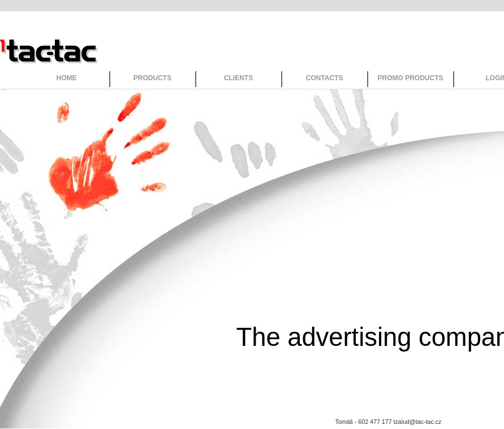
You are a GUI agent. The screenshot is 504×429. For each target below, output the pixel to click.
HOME (67, 78)
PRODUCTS (152, 78)
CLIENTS (238, 78)
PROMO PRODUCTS (410, 78)
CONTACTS (325, 78)
